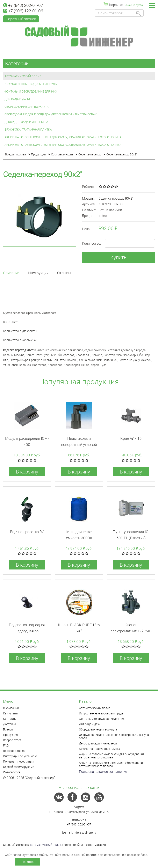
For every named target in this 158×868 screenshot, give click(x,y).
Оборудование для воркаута (27, 107)
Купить (118, 257)
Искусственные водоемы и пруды (31, 84)
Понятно (28, 862)
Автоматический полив (23, 76)
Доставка (10, 724)
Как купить (10, 713)
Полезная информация (19, 761)
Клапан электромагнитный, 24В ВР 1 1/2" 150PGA (131, 631)
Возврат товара (14, 751)
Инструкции (38, 273)
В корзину (27, 472)
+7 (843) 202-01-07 (23, 5)
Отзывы (64, 273)
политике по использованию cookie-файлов (117, 855)
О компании (11, 708)
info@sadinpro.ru (85, 833)
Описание (11, 273)
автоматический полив (46, 845)
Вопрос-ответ (12, 740)
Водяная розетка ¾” (27, 532)
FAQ (6, 745)
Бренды (8, 729)
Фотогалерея (12, 772)
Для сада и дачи (17, 99)
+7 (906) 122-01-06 (23, 11)
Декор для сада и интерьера (26, 122)
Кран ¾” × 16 (131, 438)
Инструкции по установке (20, 756)
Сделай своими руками (19, 767)
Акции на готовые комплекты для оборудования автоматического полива (63, 137)
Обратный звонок (21, 19)
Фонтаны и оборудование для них (31, 91)
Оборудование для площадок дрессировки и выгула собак (51, 114)
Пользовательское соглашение (103, 771)
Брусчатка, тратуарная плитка (28, 129)
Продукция (10, 735)
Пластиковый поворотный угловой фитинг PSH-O (79, 444)
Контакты (10, 719)
